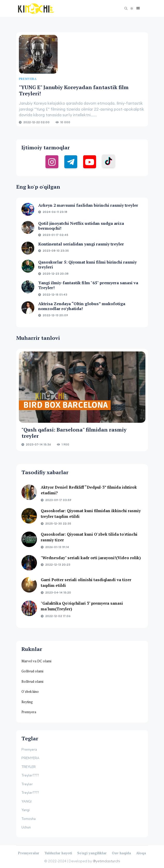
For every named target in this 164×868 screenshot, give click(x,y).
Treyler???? (30, 775)
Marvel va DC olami (36, 661)
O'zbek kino (30, 692)
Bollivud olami (32, 681)
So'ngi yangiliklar (92, 853)
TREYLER (29, 767)
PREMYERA (30, 758)
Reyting (27, 702)
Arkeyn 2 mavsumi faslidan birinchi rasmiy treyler (88, 205)
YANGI (26, 802)
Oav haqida (121, 853)
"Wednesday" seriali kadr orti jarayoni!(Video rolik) (91, 558)
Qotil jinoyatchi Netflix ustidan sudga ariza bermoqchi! (81, 226)
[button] (137, 8)
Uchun (26, 827)
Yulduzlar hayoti (58, 853)
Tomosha (29, 819)
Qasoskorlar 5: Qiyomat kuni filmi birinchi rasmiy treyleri (87, 264)
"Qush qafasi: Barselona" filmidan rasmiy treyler (74, 433)
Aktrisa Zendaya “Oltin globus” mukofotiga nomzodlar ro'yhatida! (82, 306)
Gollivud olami (32, 671)
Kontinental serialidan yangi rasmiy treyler (81, 244)
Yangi (26, 810)
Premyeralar (29, 853)
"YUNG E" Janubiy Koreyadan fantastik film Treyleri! (74, 90)
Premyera (29, 712)
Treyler (27, 784)
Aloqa (141, 853)
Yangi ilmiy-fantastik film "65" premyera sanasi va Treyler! (88, 285)
